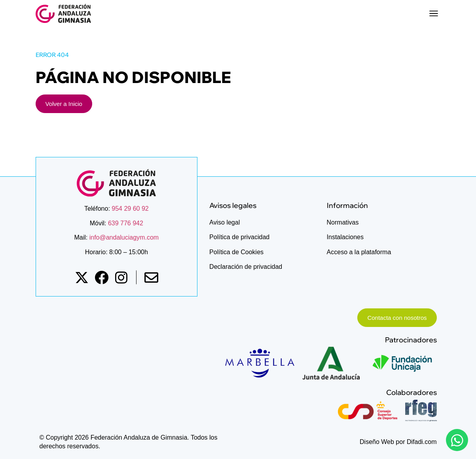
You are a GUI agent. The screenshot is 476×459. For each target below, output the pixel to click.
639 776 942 (126, 223)
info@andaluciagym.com (123, 237)
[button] (434, 14)
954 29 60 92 (130, 209)
